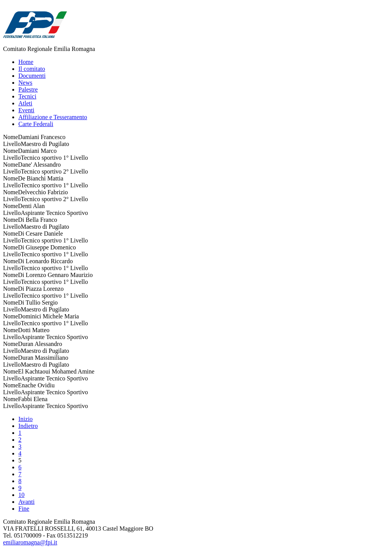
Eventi (26, 110)
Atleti (25, 103)
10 (21, 495)
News (25, 83)
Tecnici (27, 96)
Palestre (28, 89)
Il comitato (32, 69)
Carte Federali (36, 124)
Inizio (25, 419)
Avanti (26, 502)
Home (26, 62)
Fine (24, 509)
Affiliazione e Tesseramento (53, 117)
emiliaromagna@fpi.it (30, 542)
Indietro (28, 426)
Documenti (32, 76)
